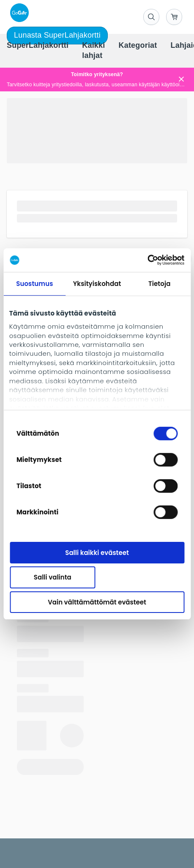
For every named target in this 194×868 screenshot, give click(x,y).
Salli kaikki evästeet (97, 552)
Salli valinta (53, 577)
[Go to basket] (174, 17)
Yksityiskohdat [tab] (97, 283)
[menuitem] (38, 46)
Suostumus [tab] (34, 283)
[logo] (18, 13)
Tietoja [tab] (160, 283)
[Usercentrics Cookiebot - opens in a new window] (147, 260)
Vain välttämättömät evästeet (97, 602)
